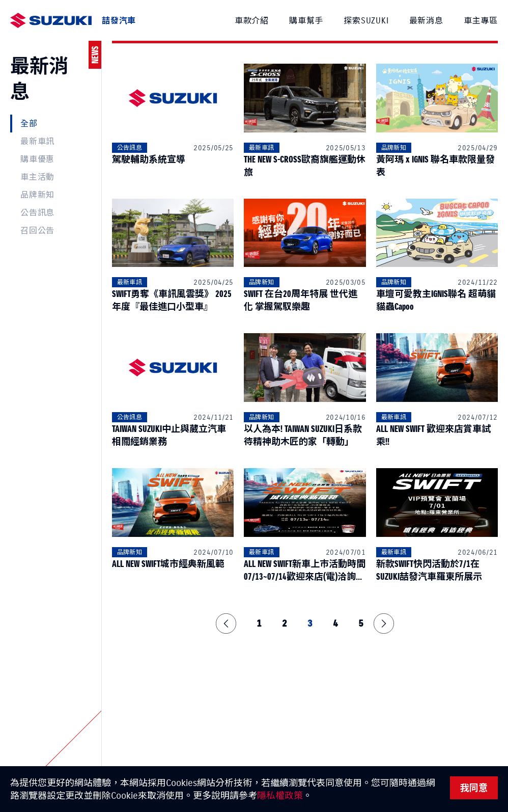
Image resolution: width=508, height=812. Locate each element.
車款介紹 (252, 20)
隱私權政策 (280, 795)
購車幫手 (306, 20)
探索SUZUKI (366, 20)
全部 (29, 123)
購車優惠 (37, 159)
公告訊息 (37, 212)
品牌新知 (37, 195)
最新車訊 (37, 141)
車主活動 (37, 177)
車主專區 (481, 20)
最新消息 (426, 20)
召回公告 (37, 230)
